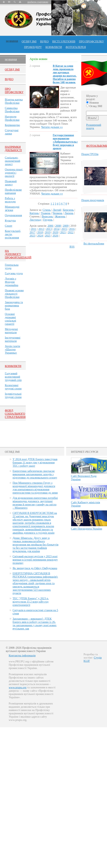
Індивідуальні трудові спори (13, 395)
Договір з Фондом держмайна (12, 282)
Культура (10, 220)
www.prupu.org (18, 687)
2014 (57, 229)
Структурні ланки (12, 132)
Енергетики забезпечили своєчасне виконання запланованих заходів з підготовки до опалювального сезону (35, 474)
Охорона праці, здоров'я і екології (14, 173)
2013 (49, 229)
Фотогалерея (76, 47)
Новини (12, 41)
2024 (40, 236)
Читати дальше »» (52, 127)
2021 (63, 232)
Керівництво (12, 125)
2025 (48, 236)
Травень (46, 213)
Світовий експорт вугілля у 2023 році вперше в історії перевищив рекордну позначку (35, 560)
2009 (66, 226)
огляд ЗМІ (29, 41)
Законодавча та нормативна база (14, 305)
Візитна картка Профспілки (14, 101)
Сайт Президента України (87, 529)
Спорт (9, 226)
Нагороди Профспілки (12, 118)
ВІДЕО (44, 41)
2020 (55, 232)
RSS (72, 247)
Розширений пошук (94, 127)
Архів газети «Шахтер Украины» (12, 349)
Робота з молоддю (10, 200)
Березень (68, 210)
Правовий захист (11, 183)
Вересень (47, 216)
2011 (34, 229)
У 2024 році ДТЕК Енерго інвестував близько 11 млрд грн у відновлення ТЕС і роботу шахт (35, 462)
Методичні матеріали (11, 331)
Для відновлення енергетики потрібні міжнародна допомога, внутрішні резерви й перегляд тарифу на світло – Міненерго (35, 503)
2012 (41, 229)
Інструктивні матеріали (13, 339)
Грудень (48, 220)
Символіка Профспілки (12, 110)
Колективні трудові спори (13, 387)
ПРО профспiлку (91, 41)
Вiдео (9, 79)
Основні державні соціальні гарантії (10, 319)
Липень (69, 213)
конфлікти (54, 47)
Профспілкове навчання (13, 191)
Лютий (57, 210)
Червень (58, 213)
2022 (71, 232)
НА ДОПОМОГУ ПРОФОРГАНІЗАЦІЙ (18, 254)
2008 (58, 226)
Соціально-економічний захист (12, 161)
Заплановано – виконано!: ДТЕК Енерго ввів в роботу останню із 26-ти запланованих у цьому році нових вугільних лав (35, 624)
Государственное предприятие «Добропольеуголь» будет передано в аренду (65, 142)
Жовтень (60, 216)
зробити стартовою (38, 2)
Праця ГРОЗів (90, 154)
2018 (40, 232)
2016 (72, 229)
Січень (47, 210)
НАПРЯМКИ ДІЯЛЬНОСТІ (13, 149)
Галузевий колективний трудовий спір (13, 377)
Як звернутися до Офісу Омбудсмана (35, 568)
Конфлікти (13, 366)
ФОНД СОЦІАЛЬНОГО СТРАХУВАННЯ (15, 414)
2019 (48, 232)
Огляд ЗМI (12, 69)
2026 (55, 236)
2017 (32, 232)
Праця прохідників (93, 200)
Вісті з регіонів (64, 41)
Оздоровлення (13, 215)
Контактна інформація (22, 655)
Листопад (35, 220)
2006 (50, 226)
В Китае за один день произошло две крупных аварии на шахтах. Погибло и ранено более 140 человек (65, 74)
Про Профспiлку (14, 90)
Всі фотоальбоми (94, 244)
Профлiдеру (33, 47)
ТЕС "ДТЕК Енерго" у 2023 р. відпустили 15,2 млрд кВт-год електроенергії (31, 602)
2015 (64, 229)
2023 (32, 236)
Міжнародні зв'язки (12, 208)
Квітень (34, 213)
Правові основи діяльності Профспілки (14, 294)
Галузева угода (14, 273)
